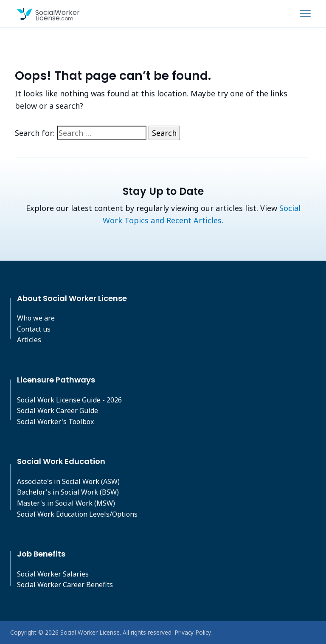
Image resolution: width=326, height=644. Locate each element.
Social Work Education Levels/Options (77, 514)
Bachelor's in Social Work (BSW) (68, 492)
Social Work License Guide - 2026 (69, 400)
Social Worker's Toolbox (55, 422)
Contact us (34, 329)
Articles (29, 340)
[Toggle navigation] (305, 14)
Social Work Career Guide (58, 411)
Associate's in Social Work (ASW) (68, 481)
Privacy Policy (193, 632)
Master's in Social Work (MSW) (66, 503)
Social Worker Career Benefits (65, 585)
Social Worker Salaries (53, 574)
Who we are (36, 318)
